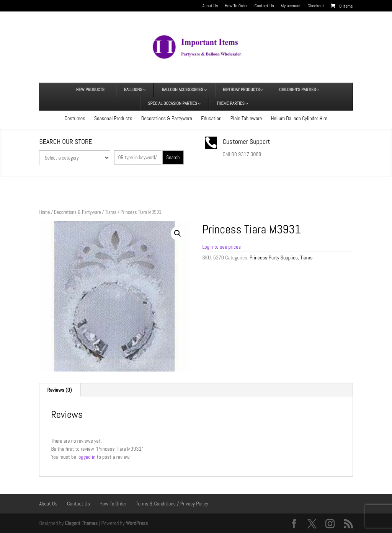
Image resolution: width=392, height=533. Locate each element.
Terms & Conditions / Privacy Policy (172, 504)
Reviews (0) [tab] (59, 390)
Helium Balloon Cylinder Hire (299, 118)
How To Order (236, 6)
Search (173, 157)
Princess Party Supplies (274, 258)
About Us (210, 6)
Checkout (316, 6)
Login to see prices (221, 247)
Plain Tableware (246, 118)
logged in (86, 457)
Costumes (75, 118)
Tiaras (111, 212)
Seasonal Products (113, 118)
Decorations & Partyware (167, 118)
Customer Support (247, 141)
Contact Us (264, 6)
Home (44, 212)
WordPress (137, 523)
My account (291, 6)
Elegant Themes (81, 523)
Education (211, 118)
